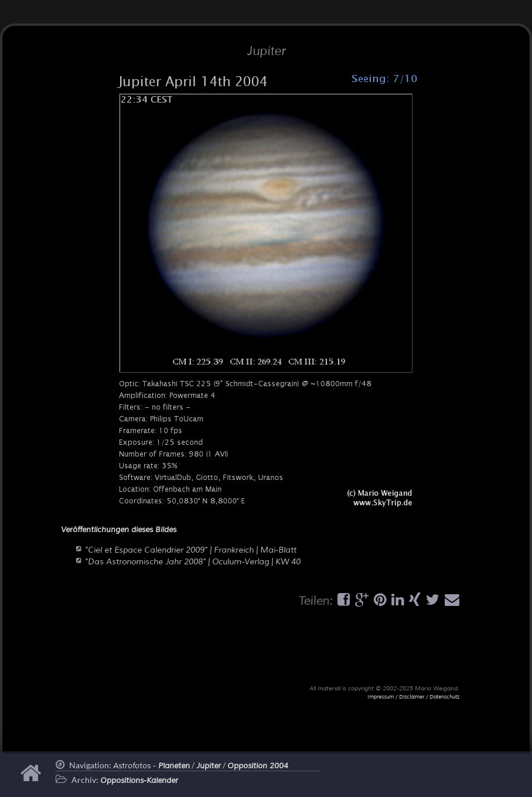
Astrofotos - (151, 766)
